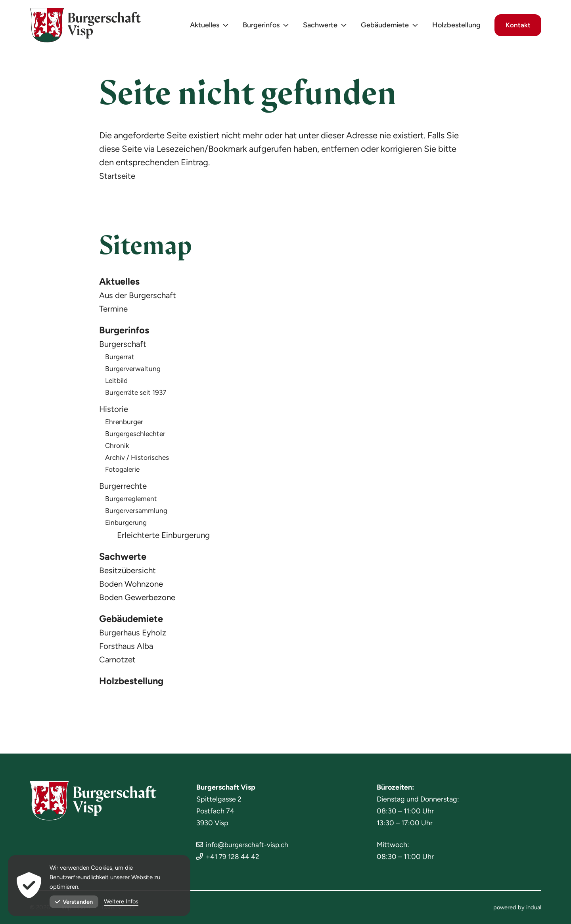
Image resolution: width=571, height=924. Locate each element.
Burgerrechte (124, 488)
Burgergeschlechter (137, 436)
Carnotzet (119, 664)
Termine (115, 310)
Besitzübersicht (129, 574)
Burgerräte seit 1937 (137, 395)
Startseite (118, 176)
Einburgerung (127, 525)
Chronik (117, 448)
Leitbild (117, 383)
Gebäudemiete (134, 623)
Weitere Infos (122, 902)
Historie (114, 411)
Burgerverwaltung (134, 371)
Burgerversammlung (137, 513)
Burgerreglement (132, 501)
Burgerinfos (127, 332)
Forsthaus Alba (128, 651)
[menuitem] (205, 28)
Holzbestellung (134, 687)
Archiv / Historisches (138, 460)
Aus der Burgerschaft (140, 296)
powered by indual (517, 907)
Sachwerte (125, 560)
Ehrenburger (125, 424)
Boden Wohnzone (133, 587)
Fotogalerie (123, 472)
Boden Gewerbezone (140, 601)
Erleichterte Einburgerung (166, 537)
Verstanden (74, 902)
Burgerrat (120, 359)
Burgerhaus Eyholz (135, 637)
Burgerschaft (124, 346)
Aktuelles (121, 282)
